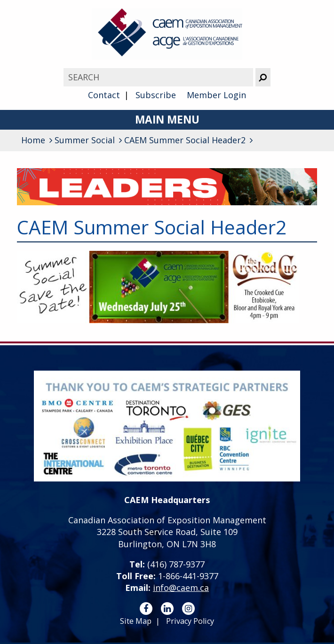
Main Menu (167, 120)
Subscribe (156, 95)
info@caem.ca (181, 588)
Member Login (216, 95)
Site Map (136, 621)
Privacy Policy (190, 621)
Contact (104, 95)
